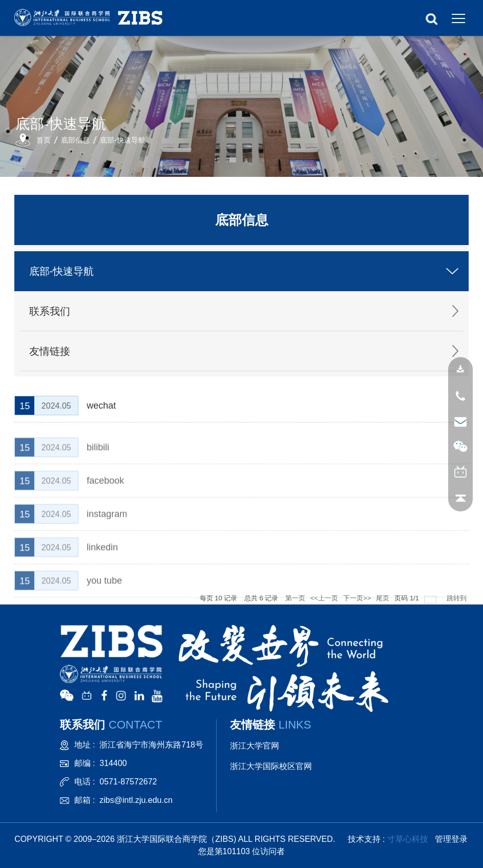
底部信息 (75, 140)
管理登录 (451, 839)
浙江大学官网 (255, 746)
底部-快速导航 (123, 140)
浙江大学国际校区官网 (271, 766)
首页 (44, 140)
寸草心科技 (408, 839)
